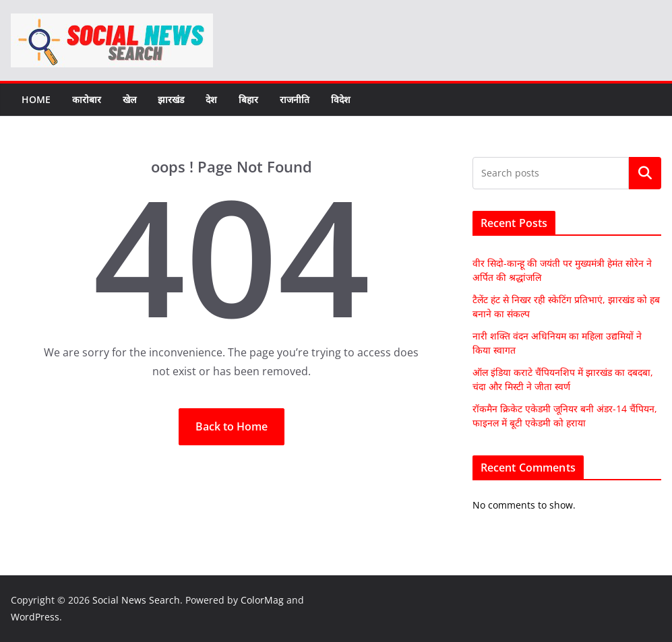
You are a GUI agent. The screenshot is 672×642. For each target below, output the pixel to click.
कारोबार (87, 99)
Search (645, 173)
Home (36, 99)
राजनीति (295, 99)
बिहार (248, 99)
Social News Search (136, 600)
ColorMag (262, 600)
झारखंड (171, 99)
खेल (129, 99)
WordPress (35, 617)
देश (211, 99)
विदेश (341, 99)
